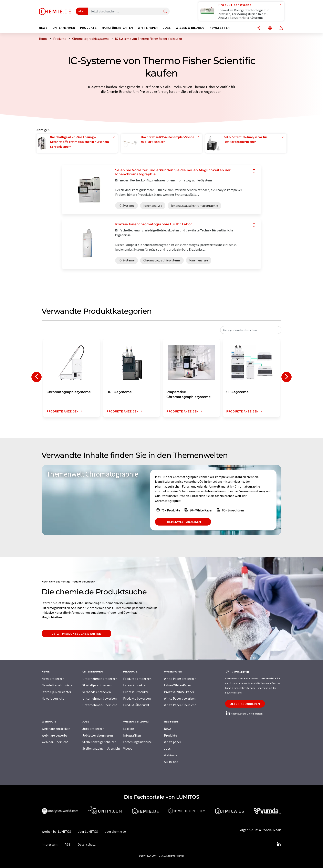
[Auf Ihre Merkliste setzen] (254, 171)
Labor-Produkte (134, 685)
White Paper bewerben (180, 698)
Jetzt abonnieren (245, 704)
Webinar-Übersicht (55, 742)
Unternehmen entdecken (100, 679)
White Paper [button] (148, 28)
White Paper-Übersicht (180, 705)
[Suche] (165, 12)
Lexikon (129, 729)
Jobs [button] (167, 28)
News (168, 729)
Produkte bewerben (137, 698)
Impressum (50, 844)
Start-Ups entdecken (97, 685)
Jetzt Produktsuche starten (76, 633)
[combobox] (251, 330)
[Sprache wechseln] (270, 28)
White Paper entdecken (180, 679)
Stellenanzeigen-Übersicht (101, 748)
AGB (68, 844)
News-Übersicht (53, 698)
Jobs (167, 748)
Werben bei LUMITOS (56, 831)
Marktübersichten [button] (117, 28)
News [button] (43, 28)
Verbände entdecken (97, 692)
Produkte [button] (88, 28)
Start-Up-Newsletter (56, 692)
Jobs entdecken (93, 729)
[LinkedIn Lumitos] (279, 844)
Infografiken (132, 735)
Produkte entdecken (137, 679)
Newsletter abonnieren (58, 685)
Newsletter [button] (220, 28)
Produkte (170, 735)
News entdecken (53, 679)
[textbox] (251, 330)
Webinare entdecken (56, 729)
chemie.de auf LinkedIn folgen (244, 714)
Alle (81, 11)
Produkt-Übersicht (136, 705)
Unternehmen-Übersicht (100, 705)
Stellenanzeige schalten (99, 742)
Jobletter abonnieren (98, 735)
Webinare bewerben (55, 735)
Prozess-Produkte (136, 692)
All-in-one (171, 762)
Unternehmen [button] (64, 28)
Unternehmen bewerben (100, 698)
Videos (128, 748)
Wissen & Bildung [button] (190, 28)
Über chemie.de (115, 831)
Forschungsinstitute (137, 742)
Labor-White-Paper (178, 685)
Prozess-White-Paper (179, 692)
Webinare (171, 755)
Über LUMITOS (88, 831)
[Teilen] (259, 28)
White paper (173, 742)
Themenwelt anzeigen (183, 522)
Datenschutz (87, 844)
